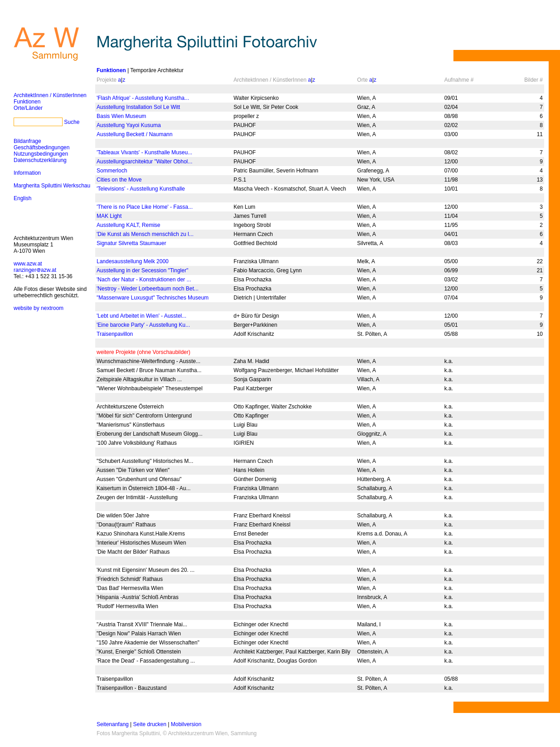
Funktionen (27, 102)
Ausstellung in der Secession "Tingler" (142, 270)
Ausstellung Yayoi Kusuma (129, 125)
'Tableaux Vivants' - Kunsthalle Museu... (144, 152)
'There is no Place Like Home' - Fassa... (145, 207)
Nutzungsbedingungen (41, 154)
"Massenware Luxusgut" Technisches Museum (153, 298)
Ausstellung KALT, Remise (129, 225)
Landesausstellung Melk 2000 (133, 261)
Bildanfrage (27, 141)
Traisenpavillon (115, 334)
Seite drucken (150, 724)
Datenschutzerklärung (40, 160)
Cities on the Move (119, 180)
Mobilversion (186, 724)
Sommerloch (112, 171)
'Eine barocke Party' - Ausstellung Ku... (143, 325)
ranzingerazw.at (35, 270)
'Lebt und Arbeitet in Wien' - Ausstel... (141, 316)
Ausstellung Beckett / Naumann (134, 134)
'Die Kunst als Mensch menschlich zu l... (145, 234)
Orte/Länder (28, 108)
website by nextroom (39, 308)
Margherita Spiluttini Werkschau (52, 186)
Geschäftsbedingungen (41, 147)
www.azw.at (28, 264)
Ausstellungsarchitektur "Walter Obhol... (144, 162)
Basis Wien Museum (121, 116)
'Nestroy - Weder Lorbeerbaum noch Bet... (148, 289)
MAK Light (109, 216)
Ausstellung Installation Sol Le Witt (138, 107)
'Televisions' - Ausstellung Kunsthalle (141, 189)
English (22, 198)
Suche (72, 122)
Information (27, 173)
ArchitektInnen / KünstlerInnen (50, 95)
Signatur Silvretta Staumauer (131, 243)
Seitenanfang (113, 724)
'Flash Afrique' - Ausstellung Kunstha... (143, 98)
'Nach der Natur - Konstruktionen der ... (144, 280)
